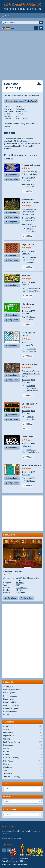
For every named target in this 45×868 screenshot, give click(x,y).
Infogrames (21, 593)
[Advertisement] (22, 54)
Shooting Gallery (30, 404)
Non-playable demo (30, 220)
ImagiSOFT (31, 478)
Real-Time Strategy (22, 758)
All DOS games (9, 687)
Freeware (19, 114)
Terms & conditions (9, 861)
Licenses (7, 796)
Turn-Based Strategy (22, 777)
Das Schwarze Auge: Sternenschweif (29, 212)
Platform (22, 748)
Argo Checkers (29, 244)
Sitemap (5, 859)
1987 (33, 178)
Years (6, 784)
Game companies (10, 712)
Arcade (22, 730)
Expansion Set (22, 736)
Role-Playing (22, 761)
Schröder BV (31, 349)
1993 (33, 251)
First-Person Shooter (22, 742)
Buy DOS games (9, 693)
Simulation (22, 767)
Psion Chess (28, 437)
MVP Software (32, 391)
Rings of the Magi (30, 364)
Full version (26, 446)
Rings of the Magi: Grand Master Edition (31, 374)
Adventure (20, 583)
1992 (33, 218)
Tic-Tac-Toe (21, 107)
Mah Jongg (33, 174)
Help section (33, 144)
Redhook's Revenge (31, 465)
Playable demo (22, 588)
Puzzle (22, 752)
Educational (22, 733)
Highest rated (9, 699)
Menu (8, 16)
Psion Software (33, 452)
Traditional (26, 178)
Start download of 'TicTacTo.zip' (23, 101)
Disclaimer (24, 859)
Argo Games (31, 258)
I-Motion (19, 590)
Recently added (9, 702)
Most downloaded (10, 696)
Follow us (7, 845)
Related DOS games (11, 705)
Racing (22, 755)
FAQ (31, 345)
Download (13, 175)
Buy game (13, 222)
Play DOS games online (12, 690)
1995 (33, 380)
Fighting (22, 739)
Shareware (26, 180)
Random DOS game (11, 709)
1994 (33, 311)
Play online (13, 179)
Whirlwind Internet (20, 865)
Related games (10, 809)
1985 (33, 444)
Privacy (14, 859)
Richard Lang (31, 450)
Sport (22, 771)
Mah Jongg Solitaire (31, 165)
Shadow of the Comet (13, 571)
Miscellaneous (22, 745)
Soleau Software (33, 289)
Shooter (22, 764)
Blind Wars (27, 275)
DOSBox (22, 146)
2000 (33, 343)
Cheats (6, 715)
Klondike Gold (28, 304)
